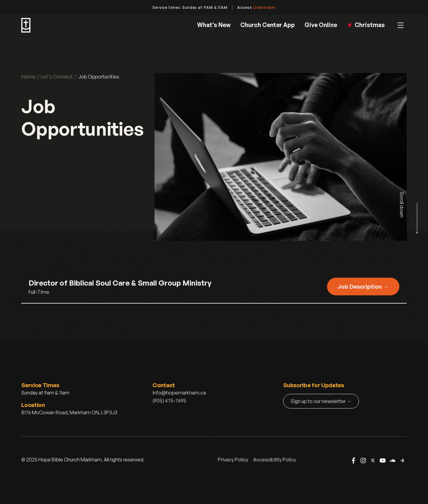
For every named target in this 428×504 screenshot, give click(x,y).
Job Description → (363, 286)
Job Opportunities (99, 77)
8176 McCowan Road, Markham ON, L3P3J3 (69, 412)
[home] (26, 25)
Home (28, 77)
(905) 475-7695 (169, 401)
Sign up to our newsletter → (321, 401)
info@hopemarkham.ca (179, 393)
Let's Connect (57, 77)
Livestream (264, 7)
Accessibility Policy (275, 460)
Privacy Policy (233, 460)
